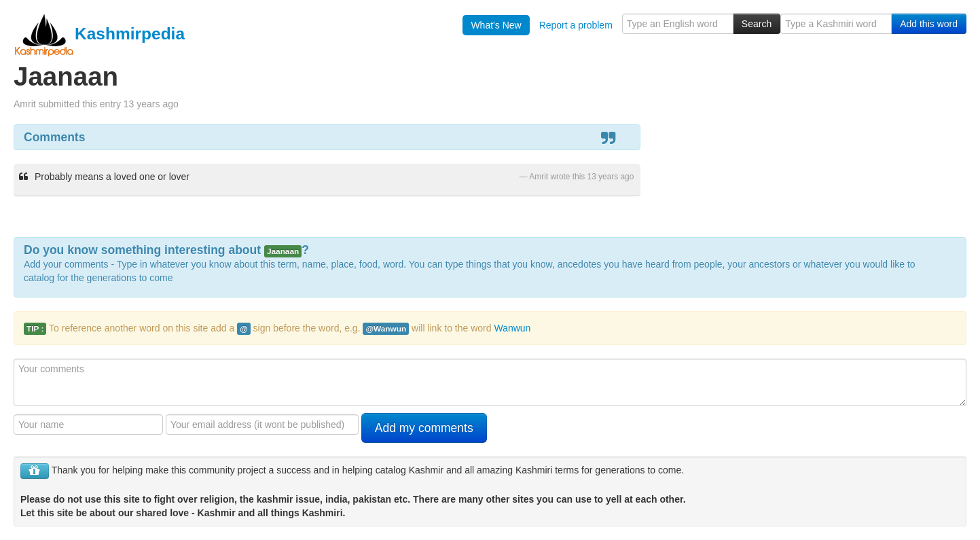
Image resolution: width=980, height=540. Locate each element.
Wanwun (512, 328)
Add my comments (424, 428)
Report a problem (576, 25)
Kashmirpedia (99, 34)
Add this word (929, 24)
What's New (496, 25)
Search (757, 24)
